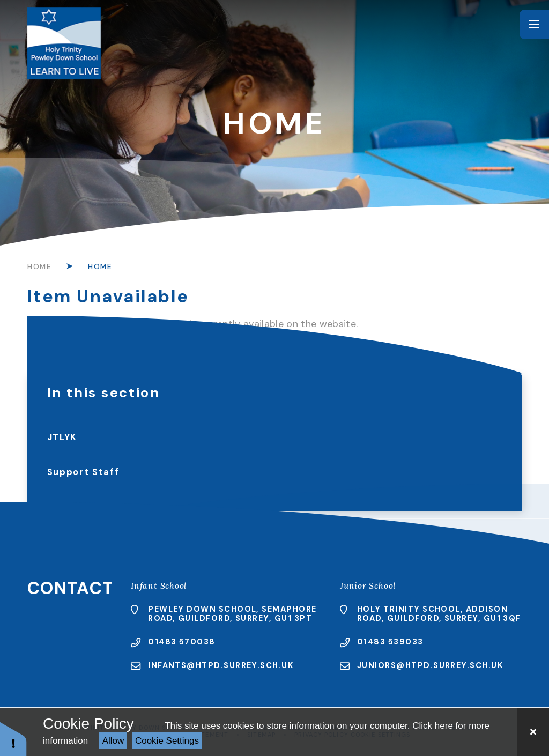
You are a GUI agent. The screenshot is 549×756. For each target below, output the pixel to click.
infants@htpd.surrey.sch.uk (221, 665)
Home (40, 266)
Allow (113, 741)
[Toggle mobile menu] (534, 24)
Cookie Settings (167, 741)
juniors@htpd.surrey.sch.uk (430, 665)
